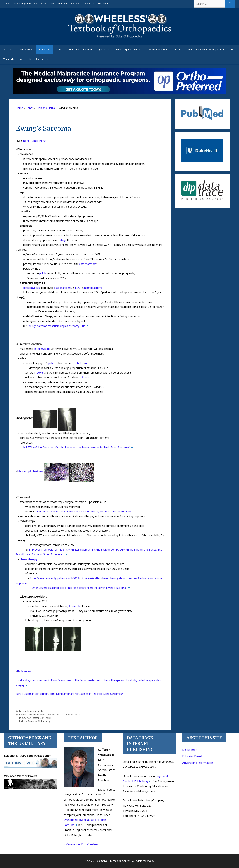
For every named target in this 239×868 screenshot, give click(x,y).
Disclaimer (189, 750)
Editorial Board (47, 4)
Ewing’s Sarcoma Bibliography (35, 721)
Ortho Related (40, 59)
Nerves (178, 50)
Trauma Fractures (13, 59)
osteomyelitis (32, 288)
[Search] (230, 4)
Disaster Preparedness (80, 50)
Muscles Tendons (158, 50)
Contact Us (89, 4)
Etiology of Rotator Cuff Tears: (35, 718)
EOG (78, 288)
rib (78, 606)
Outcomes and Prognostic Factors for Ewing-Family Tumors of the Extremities (85, 511)
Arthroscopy (26, 50)
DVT (59, 50)
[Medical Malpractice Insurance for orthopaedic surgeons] (119, 93)
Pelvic (60, 715)
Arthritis (8, 50)
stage (63, 240)
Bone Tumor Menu (34, 141)
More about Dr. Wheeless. (82, 844)
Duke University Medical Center (112, 861)
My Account (104, 4)
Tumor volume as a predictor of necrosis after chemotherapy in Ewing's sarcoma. (80, 588)
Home (7, 4)
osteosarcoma (88, 264)
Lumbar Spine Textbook (129, 50)
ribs (87, 363)
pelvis (43, 273)
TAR (233, 50)
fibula (79, 363)
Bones (46, 50)
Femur (22, 715)
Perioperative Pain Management (206, 50)
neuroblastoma (93, 288)
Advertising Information (25, 4)
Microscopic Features (30, 471)
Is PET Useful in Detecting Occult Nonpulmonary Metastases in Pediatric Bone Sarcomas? (78, 447)
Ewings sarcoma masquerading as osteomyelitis (58, 326)
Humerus (31, 715)
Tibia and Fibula (35, 711)
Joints (106, 50)
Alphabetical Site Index (69, 4)
